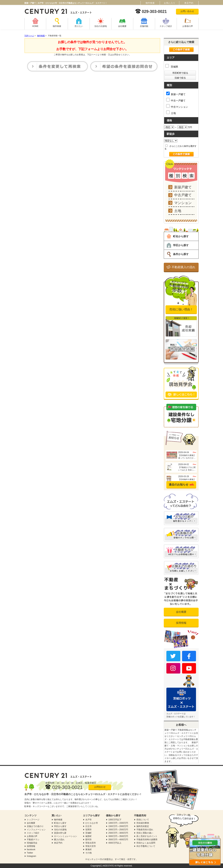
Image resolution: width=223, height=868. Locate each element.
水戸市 (89, 820)
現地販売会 (32, 843)
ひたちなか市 (92, 823)
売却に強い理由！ (181, 309)
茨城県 (172, 67)
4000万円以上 (115, 843)
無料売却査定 (143, 826)
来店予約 (58, 843)
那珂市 (89, 840)
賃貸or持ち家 (60, 833)
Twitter (30, 853)
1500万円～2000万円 (118, 826)
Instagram (31, 856)
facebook (31, 849)
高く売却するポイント (147, 836)
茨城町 (89, 833)
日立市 (89, 826)
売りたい (79, 26)
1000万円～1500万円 (118, 823)
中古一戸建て (176, 100)
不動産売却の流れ (145, 830)
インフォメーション (36, 830)
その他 (89, 853)
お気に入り (170, 3)
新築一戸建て (176, 94)
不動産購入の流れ (183, 267)
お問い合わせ (187, 11)
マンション (183, 203)
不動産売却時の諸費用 (147, 840)
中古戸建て (183, 195)
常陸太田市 (91, 843)
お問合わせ (100, 787)
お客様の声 (188, 26)
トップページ (33, 820)
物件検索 (57, 26)
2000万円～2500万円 (118, 830)
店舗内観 (144, 26)
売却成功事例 (143, 823)
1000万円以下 (115, 820)
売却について (143, 820)
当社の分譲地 (101, 26)
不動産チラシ (33, 840)
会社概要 (122, 26)
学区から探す (181, 245)
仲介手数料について (146, 846)
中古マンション (177, 106)
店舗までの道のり (35, 826)
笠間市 (89, 830)
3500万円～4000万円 (118, 840)
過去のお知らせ (179, 485)
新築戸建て (183, 187)
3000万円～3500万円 (118, 836)
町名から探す (181, 236)
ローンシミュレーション (66, 836)
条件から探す (181, 254)
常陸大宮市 (91, 846)
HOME (35, 26)
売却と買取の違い (145, 833)
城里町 (89, 836)
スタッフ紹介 (166, 26)
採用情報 (181, 623)
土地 (171, 113)
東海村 (89, 849)
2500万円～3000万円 (118, 833)
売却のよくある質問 (146, 843)
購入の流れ (59, 840)
